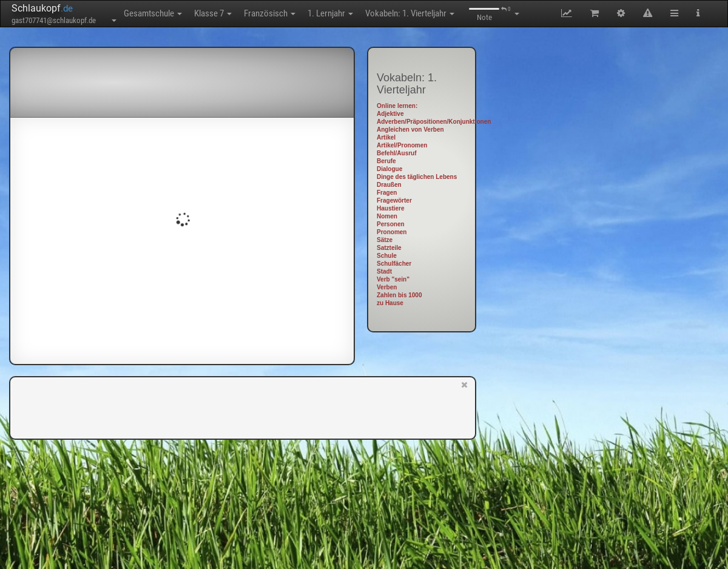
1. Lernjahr (330, 13)
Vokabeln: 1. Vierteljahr (410, 13)
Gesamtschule (153, 13)
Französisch (270, 13)
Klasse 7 (213, 13)
